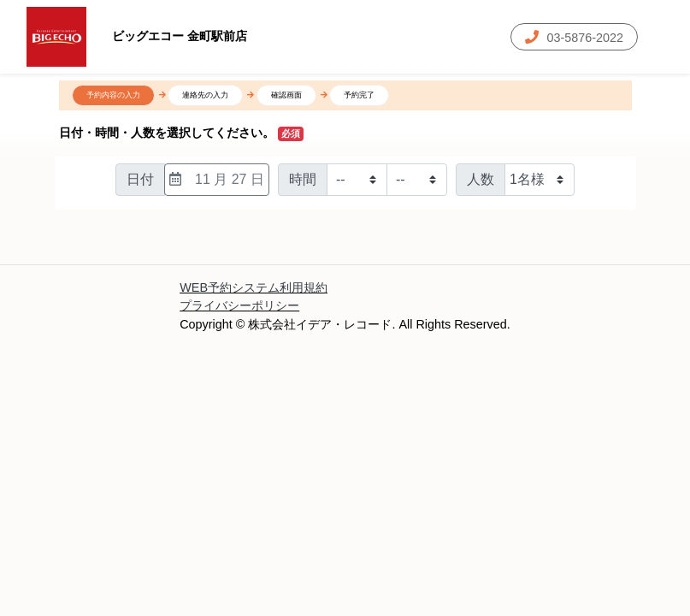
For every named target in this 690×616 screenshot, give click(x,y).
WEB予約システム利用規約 (254, 287)
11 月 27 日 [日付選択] (217, 179)
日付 (140, 179)
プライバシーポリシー (239, 305)
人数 (481, 179)
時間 (303, 179)
